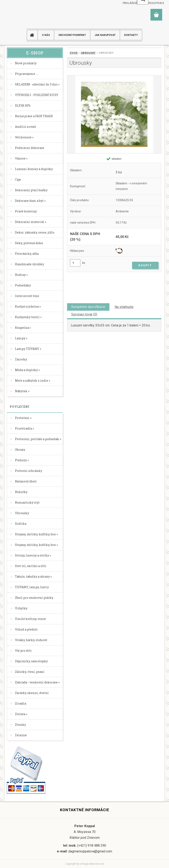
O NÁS (46, 35)
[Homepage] (34, 35)
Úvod (74, 53)
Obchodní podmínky (72, 35)
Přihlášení (130, 3)
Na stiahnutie (124, 307)
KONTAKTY (131, 35)
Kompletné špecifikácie (88, 307)
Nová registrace (152, 3)
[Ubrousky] (114, 114)
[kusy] (75, 263)
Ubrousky (88, 53)
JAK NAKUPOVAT (105, 35)
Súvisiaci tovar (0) (84, 314)
